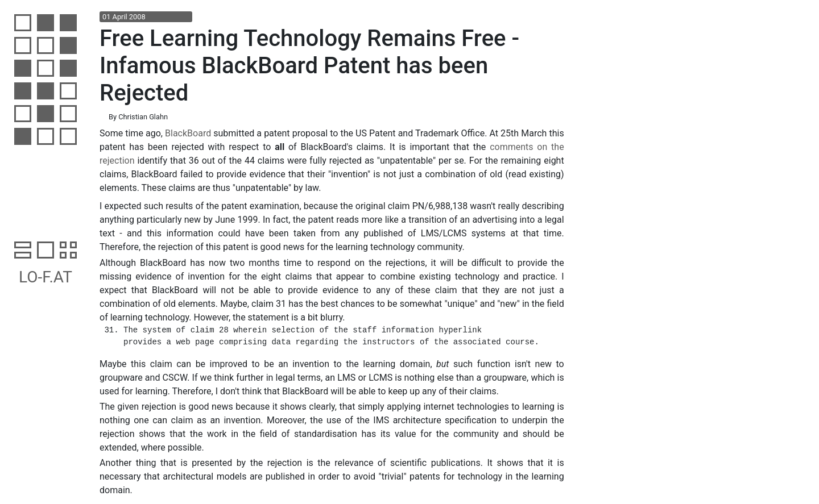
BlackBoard (188, 133)
